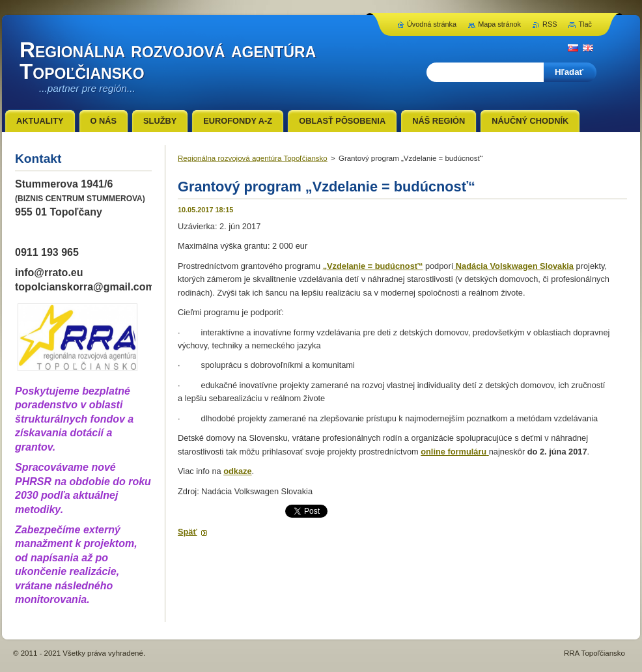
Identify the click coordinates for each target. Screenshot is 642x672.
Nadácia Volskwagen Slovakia (513, 266)
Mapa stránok (499, 24)
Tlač (585, 24)
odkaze (237, 471)
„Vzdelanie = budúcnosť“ (373, 266)
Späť (188, 532)
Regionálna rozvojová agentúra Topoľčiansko (253, 158)
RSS (550, 24)
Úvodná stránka (432, 24)
